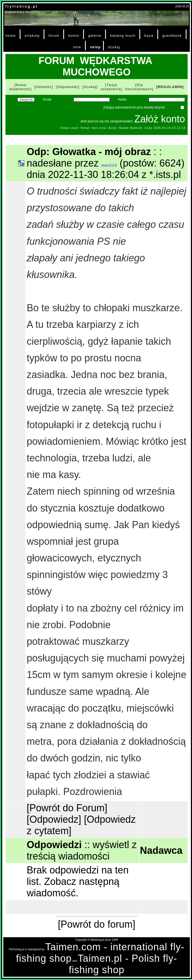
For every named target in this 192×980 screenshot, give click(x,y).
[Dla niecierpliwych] (139, 87)
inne (77, 47)
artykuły (32, 36)
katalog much (123, 36)
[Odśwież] (44, 87)
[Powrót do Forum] (67, 808)
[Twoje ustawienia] (111, 87)
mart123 (109, 165)
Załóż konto (160, 119)
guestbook (172, 36)
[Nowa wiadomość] (20, 87)
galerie (95, 36)
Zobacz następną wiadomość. (73, 887)
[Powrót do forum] (97, 924)
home (11, 36)
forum (54, 36)
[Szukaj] (90, 87)
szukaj (114, 47)
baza (149, 36)
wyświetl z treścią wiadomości (82, 850)
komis (74, 36)
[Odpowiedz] (68, 87)
